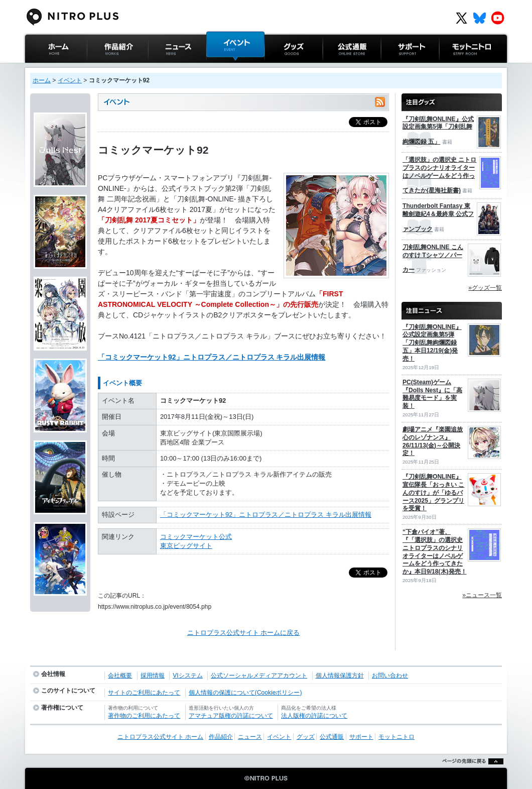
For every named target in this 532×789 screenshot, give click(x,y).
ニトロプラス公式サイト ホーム (55, 73)
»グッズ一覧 (485, 288)
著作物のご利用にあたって (144, 716)
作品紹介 (100, 68)
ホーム (42, 80)
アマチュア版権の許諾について (231, 716)
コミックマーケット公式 (196, 537)
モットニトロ (459, 68)
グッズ (274, 68)
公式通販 (336, 68)
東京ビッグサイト (186, 546)
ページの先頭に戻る (470, 774)
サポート (394, 68)
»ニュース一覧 (482, 595)
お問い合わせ (390, 675)
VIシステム (187, 675)
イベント (219, 68)
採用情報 (153, 675)
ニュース (161, 68)
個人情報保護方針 (340, 675)
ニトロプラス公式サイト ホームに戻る (244, 633)
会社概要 (120, 675)
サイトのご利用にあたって (144, 693)
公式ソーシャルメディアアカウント (259, 675)
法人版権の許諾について (314, 716)
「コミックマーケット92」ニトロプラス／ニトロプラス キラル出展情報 (212, 357)
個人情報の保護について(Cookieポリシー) (245, 693)
